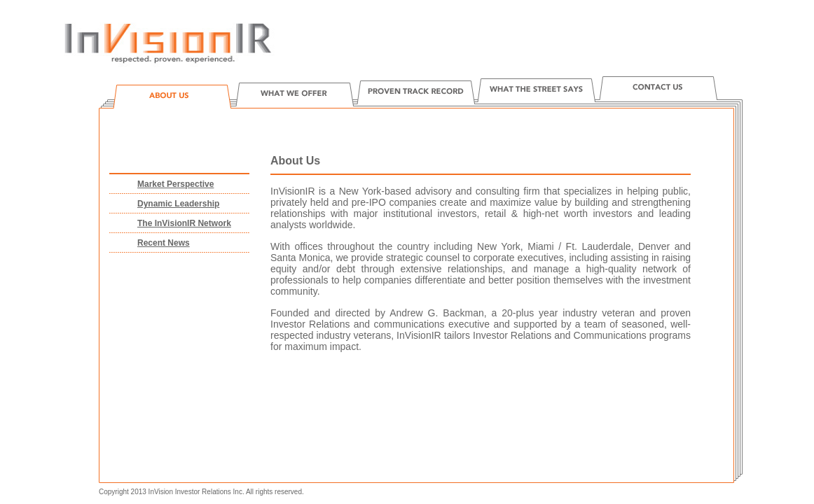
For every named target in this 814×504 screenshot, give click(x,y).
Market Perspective (175, 184)
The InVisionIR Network (184, 223)
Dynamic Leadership (178, 204)
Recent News (164, 243)
